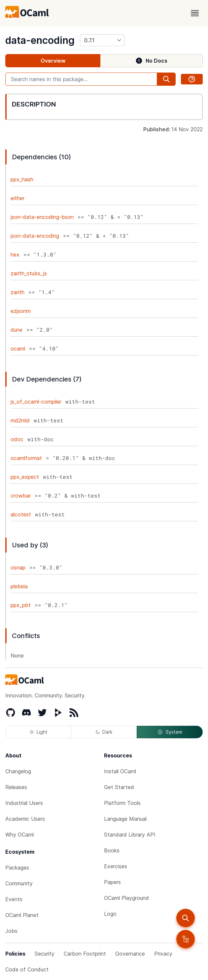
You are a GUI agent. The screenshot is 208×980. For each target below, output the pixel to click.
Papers (112, 882)
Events (14, 899)
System (170, 732)
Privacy (163, 954)
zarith (17, 292)
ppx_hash (22, 179)
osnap (18, 567)
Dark (104, 732)
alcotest (21, 514)
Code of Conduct (27, 969)
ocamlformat (26, 458)
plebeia (19, 586)
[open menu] (195, 13)
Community (19, 883)
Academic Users (25, 819)
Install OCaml (120, 771)
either (17, 198)
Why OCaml (19, 835)
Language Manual (125, 819)
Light (38, 732)
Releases (16, 787)
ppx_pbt (21, 605)
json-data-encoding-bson (42, 217)
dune (17, 330)
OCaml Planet (22, 915)
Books (112, 850)
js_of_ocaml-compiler (36, 402)
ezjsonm (21, 311)
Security (45, 954)
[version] (102, 40)
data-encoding (40, 40)
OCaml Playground (126, 898)
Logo (110, 914)
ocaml (18, 349)
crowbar (21, 496)
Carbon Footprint (85, 954)
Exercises (116, 866)
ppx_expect (25, 477)
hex (15, 255)
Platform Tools (122, 803)
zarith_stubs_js (29, 273)
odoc (17, 439)
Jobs (11, 931)
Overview (53, 61)
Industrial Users (24, 803)
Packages (17, 868)
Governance (130, 954)
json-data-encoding (35, 236)
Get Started (119, 787)
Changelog (18, 771)
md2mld (20, 420)
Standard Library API (130, 835)
